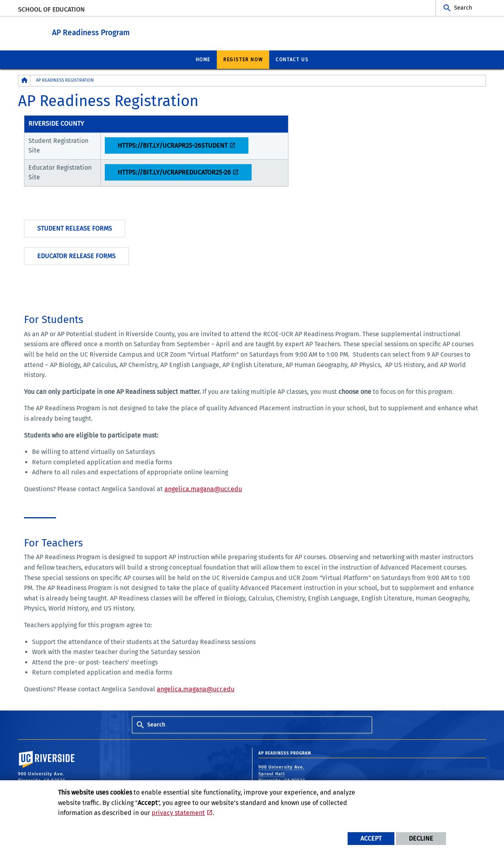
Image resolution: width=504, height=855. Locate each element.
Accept (371, 838)
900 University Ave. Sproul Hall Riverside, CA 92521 (283, 773)
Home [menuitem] (203, 59)
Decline (421, 838)
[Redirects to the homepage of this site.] (24, 80)
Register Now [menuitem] (243, 59)
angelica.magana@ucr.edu (203, 489)
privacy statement (178, 813)
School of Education (51, 9)
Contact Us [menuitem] (292, 59)
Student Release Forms (75, 228)
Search (463, 8)
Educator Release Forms (76, 256)
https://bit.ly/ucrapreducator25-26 (174, 172)
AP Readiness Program (135, 31)
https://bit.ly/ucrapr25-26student (173, 145)
